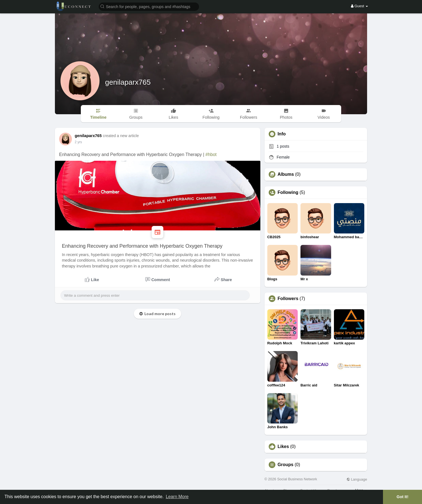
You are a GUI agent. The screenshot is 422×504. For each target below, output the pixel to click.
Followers (288, 299)
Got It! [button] (402, 497)
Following (288, 193)
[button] (149, 6)
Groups (286, 465)
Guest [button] (359, 6)
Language (357, 479)
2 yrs (78, 142)
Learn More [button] (177, 497)
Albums (286, 174)
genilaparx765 (128, 82)
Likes (283, 447)
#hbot (211, 154)
